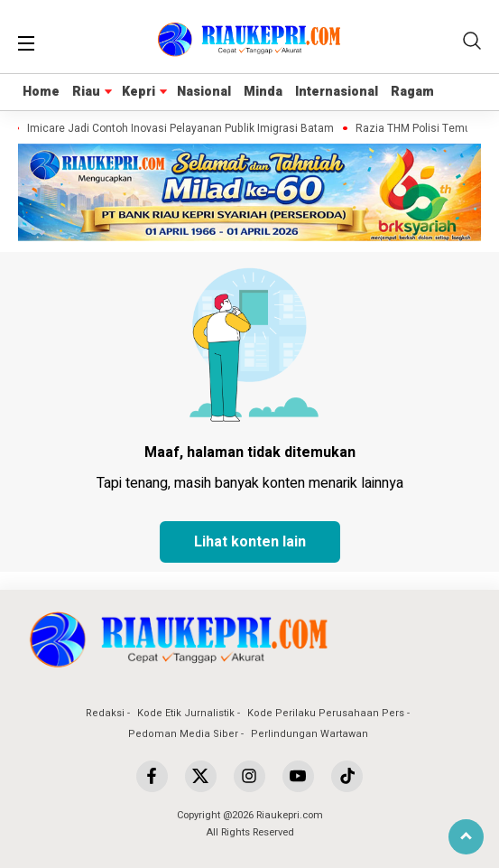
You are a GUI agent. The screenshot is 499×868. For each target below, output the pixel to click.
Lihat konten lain (250, 542)
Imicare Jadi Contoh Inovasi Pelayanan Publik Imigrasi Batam (183, 129)
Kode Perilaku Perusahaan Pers (326, 713)
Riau (86, 92)
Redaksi (105, 713)
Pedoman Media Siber (183, 734)
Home (41, 92)
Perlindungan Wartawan (310, 734)
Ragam (412, 92)
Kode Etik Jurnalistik (186, 713)
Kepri (139, 92)
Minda (263, 92)
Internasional (337, 92)
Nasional (204, 92)
